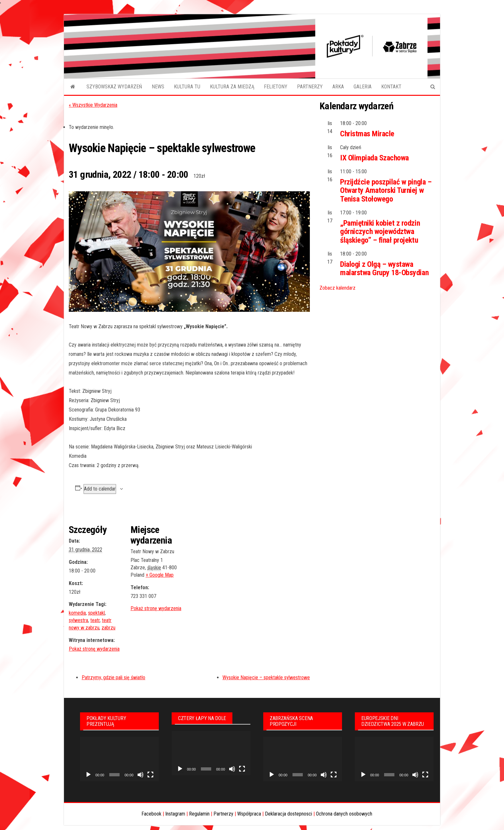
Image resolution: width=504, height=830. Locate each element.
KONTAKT (391, 87)
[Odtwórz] (88, 775)
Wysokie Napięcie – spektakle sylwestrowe (266, 677)
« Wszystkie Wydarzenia (93, 105)
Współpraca (249, 814)
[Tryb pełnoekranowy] (150, 775)
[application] (119, 759)
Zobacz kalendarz (337, 288)
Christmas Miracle (367, 134)
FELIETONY (276, 87)
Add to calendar (100, 489)
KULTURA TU (187, 87)
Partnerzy (223, 814)
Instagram (175, 814)
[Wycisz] (140, 775)
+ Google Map (160, 575)
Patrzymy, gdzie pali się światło (113, 677)
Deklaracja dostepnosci (288, 814)
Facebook (151, 814)
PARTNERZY (310, 87)
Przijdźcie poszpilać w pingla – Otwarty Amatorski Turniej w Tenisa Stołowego (386, 190)
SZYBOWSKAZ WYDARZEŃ (114, 87)
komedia (77, 613)
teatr (95, 620)
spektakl (96, 613)
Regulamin (199, 814)
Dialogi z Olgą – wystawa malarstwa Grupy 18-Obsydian (384, 268)
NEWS (158, 87)
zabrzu (108, 628)
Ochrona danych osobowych (344, 814)
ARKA (338, 87)
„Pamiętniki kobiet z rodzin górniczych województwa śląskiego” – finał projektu (380, 232)
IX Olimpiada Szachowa (374, 158)
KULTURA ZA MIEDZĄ (232, 87)
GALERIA (363, 87)
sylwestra (78, 620)
